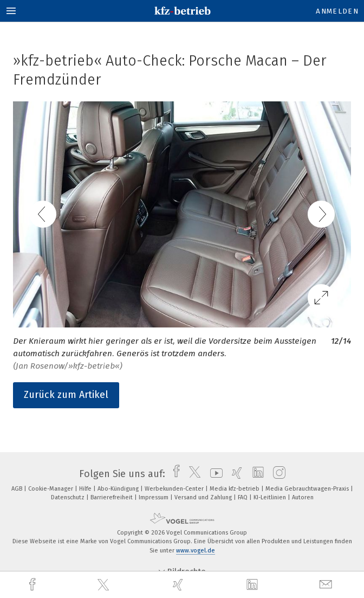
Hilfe (86, 489)
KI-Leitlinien (271, 497)
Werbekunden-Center (175, 489)
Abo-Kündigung (119, 489)
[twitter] (105, 585)
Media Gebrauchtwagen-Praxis (308, 489)
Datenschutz (69, 497)
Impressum (154, 497)
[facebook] (34, 585)
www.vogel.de (196, 551)
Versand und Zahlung (204, 497)
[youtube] (214, 474)
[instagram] (277, 474)
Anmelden (337, 11)
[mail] (327, 585)
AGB (18, 489)
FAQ (243, 497)
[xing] (179, 585)
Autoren (303, 497)
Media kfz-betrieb (235, 489)
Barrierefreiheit (112, 497)
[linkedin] (253, 585)
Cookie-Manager (51, 489)
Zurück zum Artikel (66, 395)
